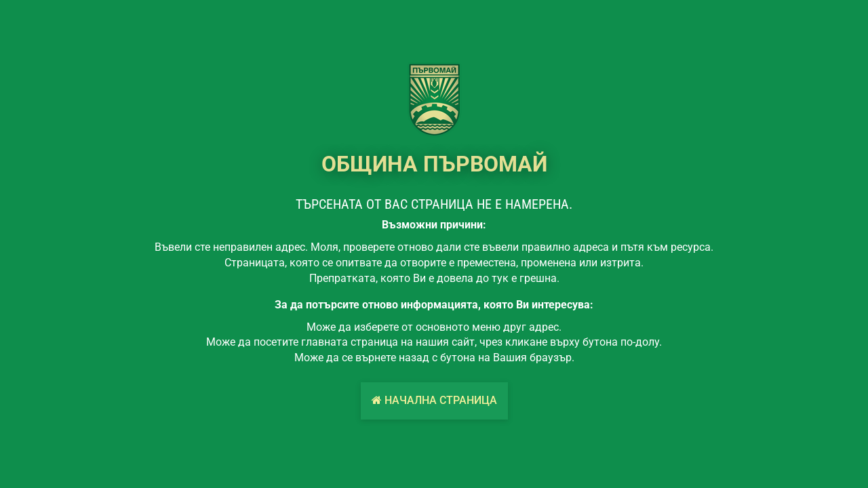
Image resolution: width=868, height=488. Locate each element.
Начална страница (434, 400)
